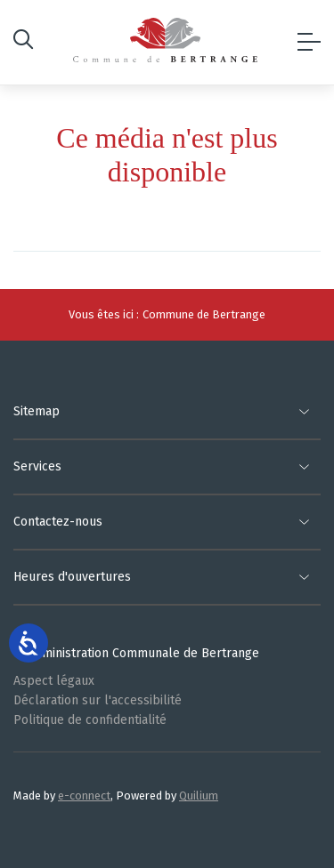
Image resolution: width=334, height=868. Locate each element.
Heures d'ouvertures (72, 577)
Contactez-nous (58, 522)
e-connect (84, 796)
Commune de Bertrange (204, 314)
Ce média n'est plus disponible (167, 155)
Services (37, 466)
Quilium (199, 796)
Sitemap (37, 411)
